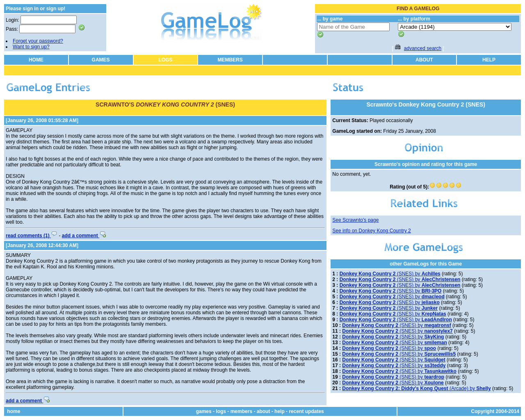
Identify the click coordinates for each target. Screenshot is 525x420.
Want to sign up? (31, 47)
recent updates (306, 411)
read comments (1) (32, 236)
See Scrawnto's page (355, 220)
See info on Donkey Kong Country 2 (371, 231)
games (204, 411)
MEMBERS (230, 60)
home (14, 411)
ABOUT (424, 60)
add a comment (84, 236)
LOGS (165, 60)
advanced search (423, 48)
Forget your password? (38, 41)
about (264, 411)
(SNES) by (390, 274)
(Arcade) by (416, 388)
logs (221, 411)
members (241, 411)
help (280, 411)
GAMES (101, 60)
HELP (489, 60)
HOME (36, 60)
